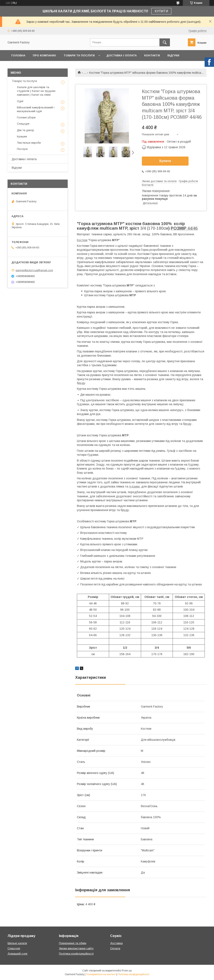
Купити (165, 161)
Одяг (20, 101)
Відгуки (173, 55)
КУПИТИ (161, 11)
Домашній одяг (18, 954)
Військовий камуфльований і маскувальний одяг (36, 109)
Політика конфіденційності (76, 954)
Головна (18, 55)
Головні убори (26, 117)
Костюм (82, 240)
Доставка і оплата (122, 55)
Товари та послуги (79, 55)
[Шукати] (165, 42)
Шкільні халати (17, 943)
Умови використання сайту (76, 948)
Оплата (115, 948)
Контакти (152, 55)
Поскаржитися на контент (101, 974)
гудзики (134, 486)
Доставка (116, 943)
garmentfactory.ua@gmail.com (34, 270)
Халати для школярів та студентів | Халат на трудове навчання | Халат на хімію (36, 91)
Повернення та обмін (73, 943)
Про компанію (44, 55)
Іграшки (22, 136)
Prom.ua (127, 971)
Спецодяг (23, 124)
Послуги (22, 149)
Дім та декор (25, 130)
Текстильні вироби (29, 143)
